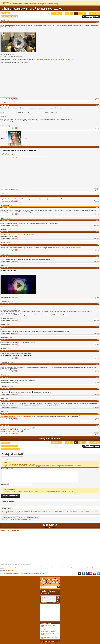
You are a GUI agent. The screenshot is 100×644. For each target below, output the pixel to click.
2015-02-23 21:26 (5, 105)
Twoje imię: (5, 484)
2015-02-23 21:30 (5, 147)
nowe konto (44, 602)
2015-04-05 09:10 (5, 364)
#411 (98, 304)
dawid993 (3, 103)
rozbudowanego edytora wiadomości (23, 459)
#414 (98, 351)
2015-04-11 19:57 (5, 425)
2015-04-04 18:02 (5, 327)
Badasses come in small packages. (10, 157)
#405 (98, 207)
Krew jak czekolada (33, 511)
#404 (98, 196)
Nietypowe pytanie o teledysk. (75, 511)
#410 (98, 268)
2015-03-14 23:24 (5, 220)
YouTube (94, 573)
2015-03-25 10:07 (5, 245)
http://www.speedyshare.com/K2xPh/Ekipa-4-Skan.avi (55, 59)
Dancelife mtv (53, 511)
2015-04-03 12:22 (5, 304)
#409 (98, 256)
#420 (98, 425)
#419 (98, 414)
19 (67, 13)
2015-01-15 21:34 (5, 22)
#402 (98, 105)
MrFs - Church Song (9, 271)
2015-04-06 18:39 (5, 389)
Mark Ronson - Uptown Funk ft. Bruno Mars (17, 356)
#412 (98, 327)
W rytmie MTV (61, 511)
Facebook (83, 573)
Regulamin (16, 574)
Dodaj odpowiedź (92, 17)
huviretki (3, 138)
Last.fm (91, 573)
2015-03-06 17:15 (5, 196)
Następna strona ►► (50, 439)
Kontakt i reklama (39, 574)
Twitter (98, 573)
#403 (98, 147)
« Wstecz (55, 13)
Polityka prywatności (27, 574)
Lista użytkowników (6, 574)
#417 (98, 389)
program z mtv (15, 513)
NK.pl (87, 573)
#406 (98, 220)
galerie (49, 623)
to (7, 153)
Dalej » (97, 13)
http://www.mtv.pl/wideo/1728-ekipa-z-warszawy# (16, 417)
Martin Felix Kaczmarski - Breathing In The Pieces (19, 150)
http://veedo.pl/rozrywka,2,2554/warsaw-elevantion (52, 315)
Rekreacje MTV (44, 511)
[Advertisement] (17, 173)
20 (72, 13)
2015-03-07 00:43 (5, 207)
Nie (16, 99)
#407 (98, 232)
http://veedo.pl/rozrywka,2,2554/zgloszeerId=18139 (17, 234)
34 (91, 13)
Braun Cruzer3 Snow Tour (8, 511)
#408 (98, 245)
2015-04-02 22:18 (5, 256)
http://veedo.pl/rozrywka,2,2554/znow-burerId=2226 (18, 428)
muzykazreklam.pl (5, 13)
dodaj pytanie (50, 526)
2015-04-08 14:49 (5, 401)
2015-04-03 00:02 (5, 268)
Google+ (80, 573)
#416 (98, 377)
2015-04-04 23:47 (5, 351)
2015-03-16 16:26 (5, 232)
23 (84, 13)
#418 (98, 401)
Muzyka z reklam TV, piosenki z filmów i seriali (50, 581)
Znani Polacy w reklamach (48, 631)
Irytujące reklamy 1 (46, 629)
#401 (98, 22)
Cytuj (97, 99)
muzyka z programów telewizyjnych (9, 16)
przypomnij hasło (55, 602)
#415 (98, 364)
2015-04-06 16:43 (5, 377)
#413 (98, 340)
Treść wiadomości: (7, 469)
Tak (13, 99)
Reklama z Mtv (88, 511)
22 (80, 13)
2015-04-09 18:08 (5, 414)
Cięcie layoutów (9, 571)
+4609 (20, 146)
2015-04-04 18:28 (5, 340)
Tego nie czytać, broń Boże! (8, 155)
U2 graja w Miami (22, 511)
